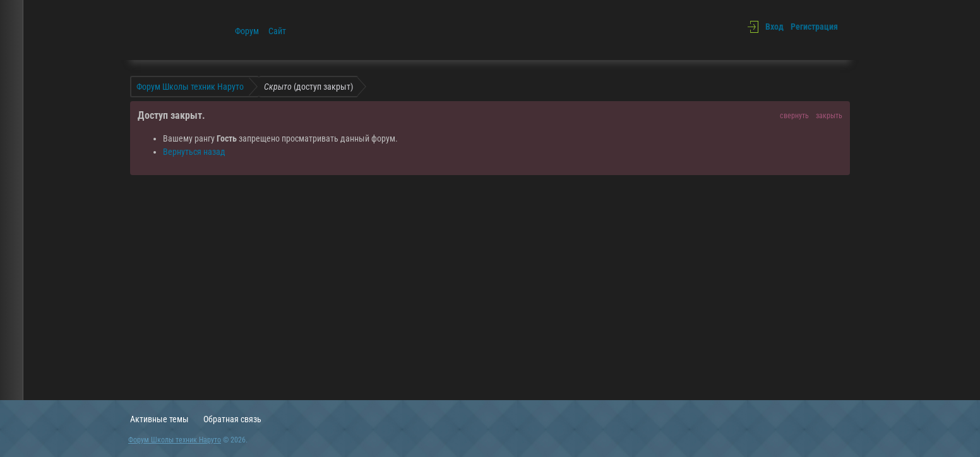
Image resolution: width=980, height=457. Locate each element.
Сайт (277, 31)
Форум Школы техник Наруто (175, 440)
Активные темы (159, 419)
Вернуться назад (194, 152)
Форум (247, 31)
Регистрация (814, 27)
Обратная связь (232, 419)
